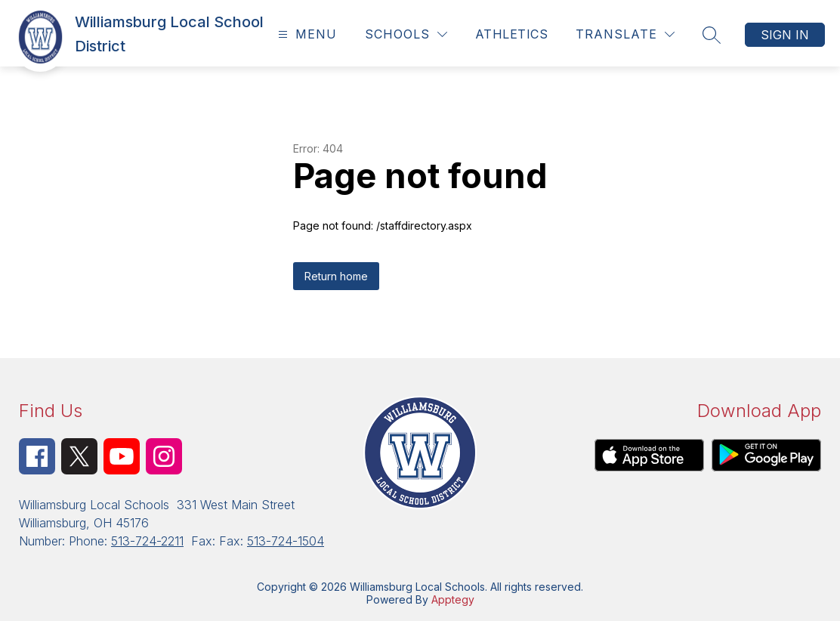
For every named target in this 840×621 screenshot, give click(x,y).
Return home (336, 276)
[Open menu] (306, 34)
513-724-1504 (286, 541)
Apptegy (453, 599)
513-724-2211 (147, 541)
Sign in (785, 35)
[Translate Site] (625, 34)
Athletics (511, 34)
